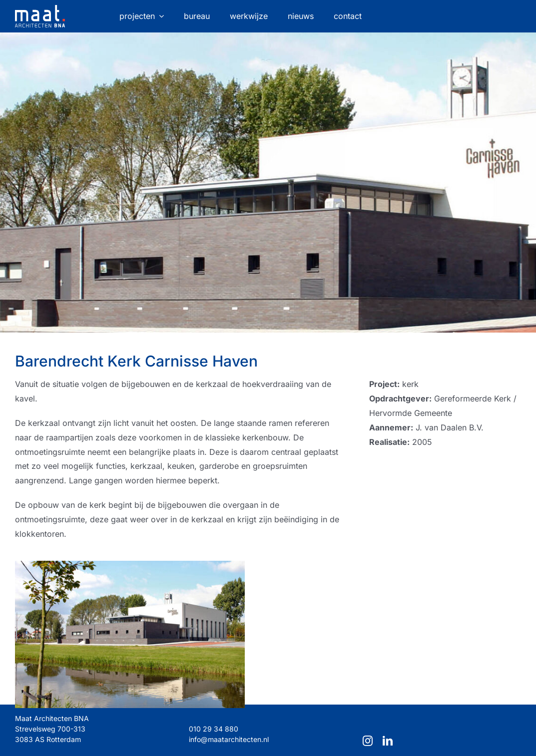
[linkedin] (388, 741)
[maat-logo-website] (40, 9)
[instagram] (368, 741)
